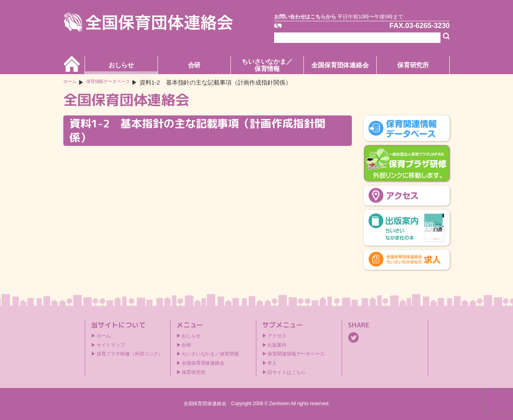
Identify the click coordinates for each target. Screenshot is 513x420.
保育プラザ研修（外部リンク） (130, 354)
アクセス (277, 336)
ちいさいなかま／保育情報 (267, 65)
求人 (272, 363)
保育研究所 (413, 65)
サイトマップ (111, 345)
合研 (194, 65)
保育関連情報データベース (296, 354)
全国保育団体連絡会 (340, 65)
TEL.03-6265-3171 (319, 30)
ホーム (72, 82)
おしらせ (121, 65)
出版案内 (277, 345)
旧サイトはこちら (286, 372)
